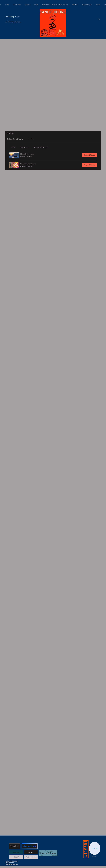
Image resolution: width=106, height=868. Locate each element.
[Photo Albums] (48, 853)
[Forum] (16, 857)
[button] (14, 846)
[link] (13, 147)
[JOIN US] (95, 848)
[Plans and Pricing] (30, 846)
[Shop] (31, 852)
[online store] (31, 857)
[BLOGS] (16, 852)
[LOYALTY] (86, 849)
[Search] (99, 20)
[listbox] (14, 846)
